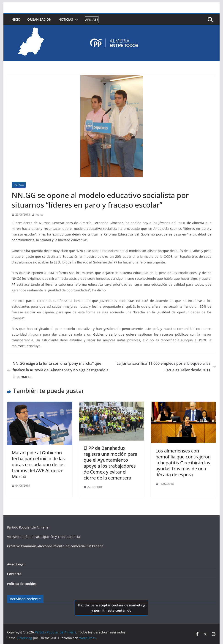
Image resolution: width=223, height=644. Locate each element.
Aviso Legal (16, 564)
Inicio (15, 19)
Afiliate (92, 20)
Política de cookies (22, 584)
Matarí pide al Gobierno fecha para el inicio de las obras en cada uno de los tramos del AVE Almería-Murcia (38, 465)
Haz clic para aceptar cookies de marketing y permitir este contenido (111, 608)
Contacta (14, 574)
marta (39, 215)
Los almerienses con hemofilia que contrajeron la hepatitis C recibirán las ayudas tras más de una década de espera (183, 463)
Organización (39, 19)
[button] (76, 20)
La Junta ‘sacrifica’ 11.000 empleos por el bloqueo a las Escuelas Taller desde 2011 (166, 367)
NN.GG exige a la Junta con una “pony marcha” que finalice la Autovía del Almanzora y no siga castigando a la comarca (58, 370)
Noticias (66, 19)
